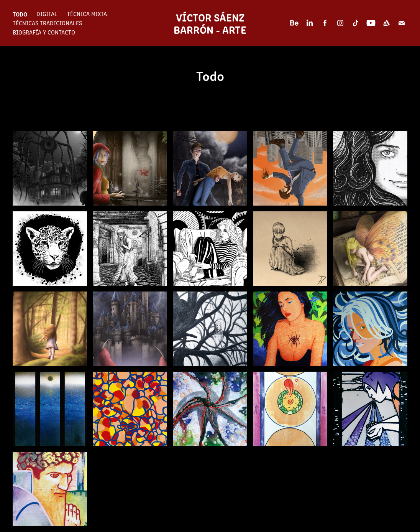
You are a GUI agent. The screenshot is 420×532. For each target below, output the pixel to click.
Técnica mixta (87, 14)
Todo (20, 14)
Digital (47, 14)
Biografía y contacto (44, 32)
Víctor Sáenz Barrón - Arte (210, 23)
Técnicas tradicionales (47, 23)
